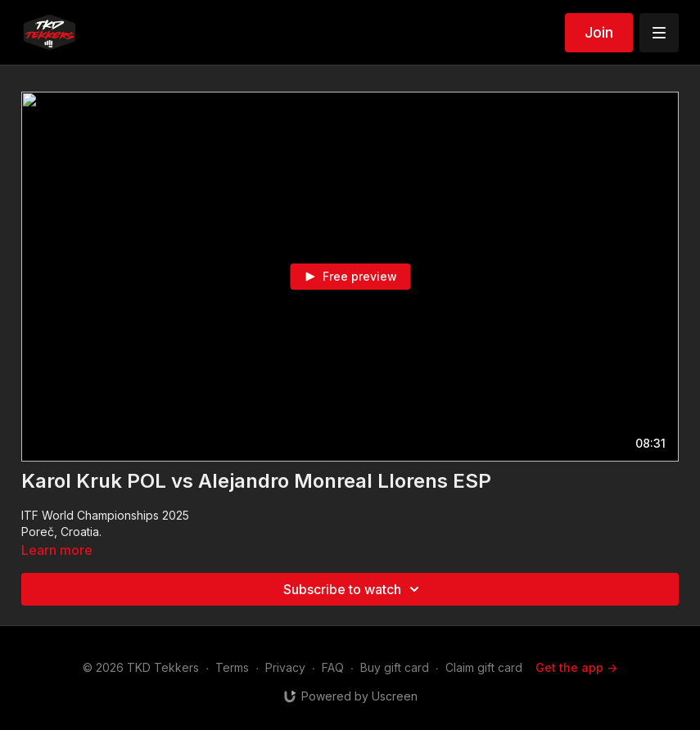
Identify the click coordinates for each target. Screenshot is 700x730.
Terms (232, 667)
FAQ (333, 667)
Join (599, 32)
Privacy (285, 667)
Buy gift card (395, 667)
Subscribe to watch (354, 589)
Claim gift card (484, 667)
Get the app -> (576, 667)
